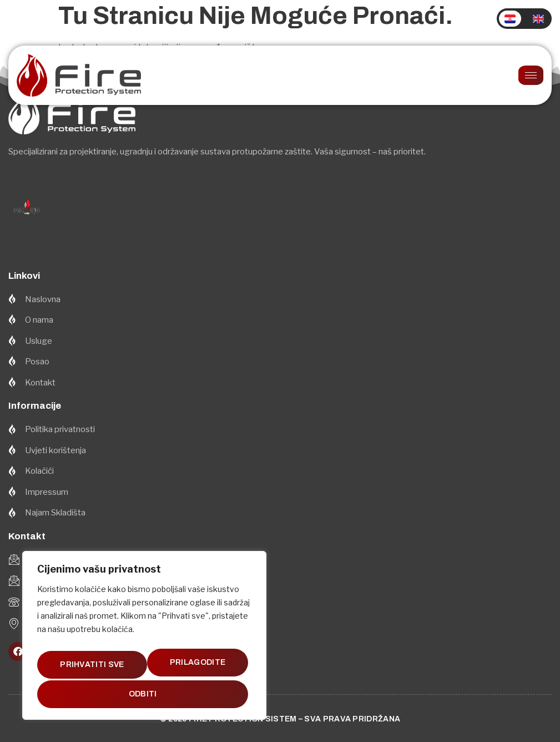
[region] (144, 637)
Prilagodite (95, 662)
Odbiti (202, 662)
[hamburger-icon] (531, 75)
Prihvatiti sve (144, 694)
